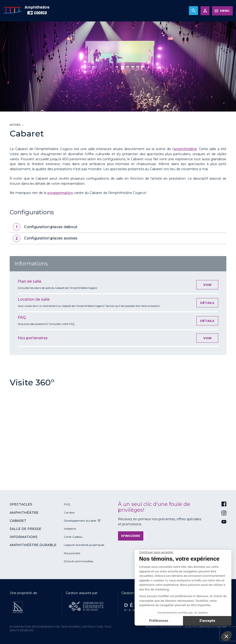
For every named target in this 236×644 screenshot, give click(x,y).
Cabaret (18, 521)
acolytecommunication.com (205, 627)
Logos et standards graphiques (84, 545)
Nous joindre (72, 553)
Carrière (69, 512)
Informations (24, 537)
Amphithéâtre (24, 513)
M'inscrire (131, 536)
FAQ (67, 504)
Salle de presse (25, 529)
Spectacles (21, 504)
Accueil (15, 125)
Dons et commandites (78, 561)
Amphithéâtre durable (33, 545)
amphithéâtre (185, 149)
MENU (225, 11)
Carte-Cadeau (73, 537)
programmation (60, 193)
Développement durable (80, 521)
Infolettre (70, 529)
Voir (207, 285)
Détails (207, 303)
